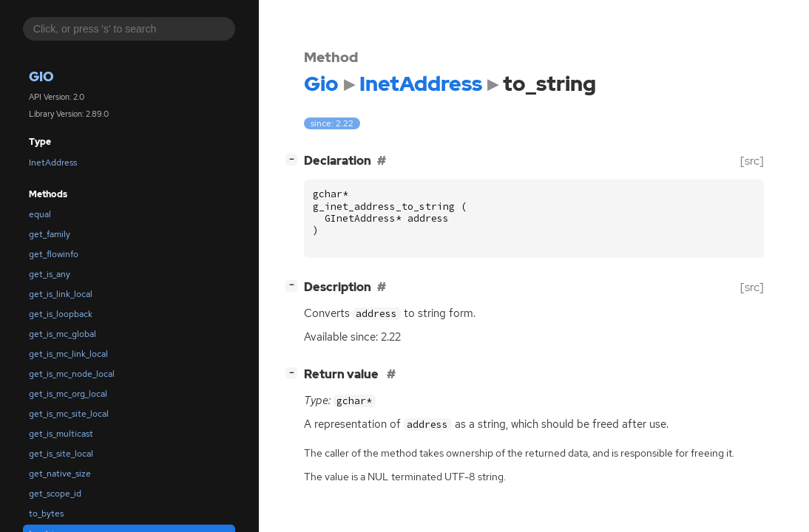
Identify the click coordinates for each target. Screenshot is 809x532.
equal (40, 214)
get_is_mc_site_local (69, 414)
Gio (41, 76)
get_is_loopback (61, 314)
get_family (50, 234)
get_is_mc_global (62, 334)
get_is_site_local (61, 454)
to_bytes (46, 514)
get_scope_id (55, 494)
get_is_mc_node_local (72, 374)
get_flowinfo (54, 254)
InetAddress (53, 163)
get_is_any (50, 274)
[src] (752, 161)
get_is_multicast (61, 434)
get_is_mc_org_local (68, 394)
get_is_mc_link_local (68, 354)
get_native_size (60, 474)
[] (294, 159)
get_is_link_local (61, 294)
